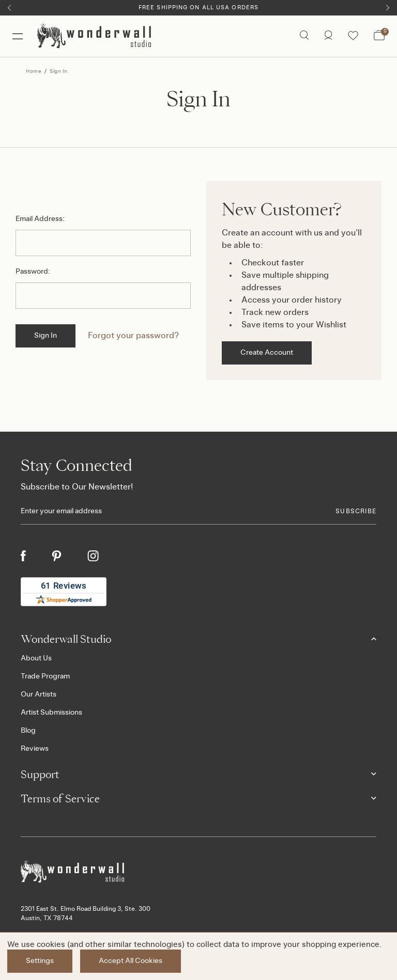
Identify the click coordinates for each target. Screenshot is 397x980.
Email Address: (40, 219)
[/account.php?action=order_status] (328, 36)
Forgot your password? (133, 336)
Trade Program (45, 676)
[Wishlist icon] (353, 36)
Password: (33, 272)
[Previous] (9, 8)
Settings (40, 961)
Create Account (267, 353)
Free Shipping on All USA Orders (198, 7)
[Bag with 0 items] (379, 36)
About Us (36, 658)
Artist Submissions (51, 713)
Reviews (35, 749)
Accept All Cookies (131, 961)
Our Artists (39, 694)
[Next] (388, 8)
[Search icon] (304, 36)
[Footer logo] (198, 872)
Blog (28, 731)
